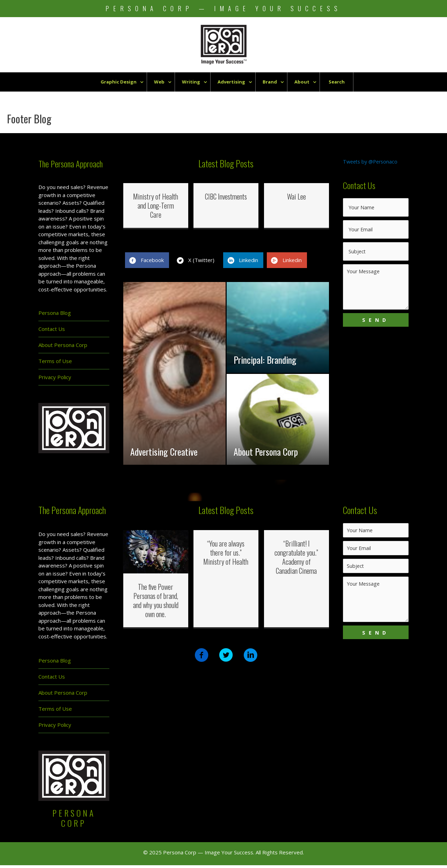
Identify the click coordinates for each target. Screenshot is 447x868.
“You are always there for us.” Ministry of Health (226, 555)
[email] (376, 232)
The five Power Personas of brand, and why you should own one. (156, 603)
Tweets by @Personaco (372, 161)
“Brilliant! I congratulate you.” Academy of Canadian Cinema (296, 560)
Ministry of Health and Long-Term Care (156, 205)
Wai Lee (296, 196)
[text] (376, 209)
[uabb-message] (376, 290)
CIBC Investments (226, 196)
